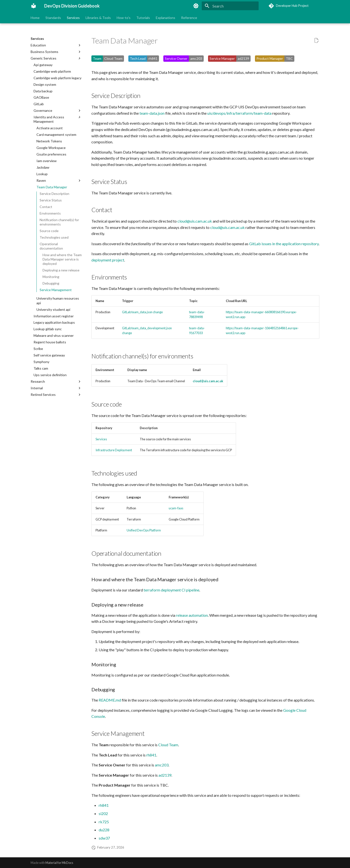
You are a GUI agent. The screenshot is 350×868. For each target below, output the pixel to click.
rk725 (104, 822)
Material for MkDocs (59, 863)
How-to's (124, 18)
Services (73, 18)
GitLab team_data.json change (142, 312)
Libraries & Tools (98, 18)
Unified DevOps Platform (144, 530)
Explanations (166, 18)
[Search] (230, 6)
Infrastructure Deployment (114, 450)
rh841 (151, 755)
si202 (103, 813)
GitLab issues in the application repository (284, 244)
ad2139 (165, 775)
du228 (104, 830)
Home (35, 18)
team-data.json (152, 113)
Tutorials (143, 18)
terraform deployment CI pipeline (171, 590)
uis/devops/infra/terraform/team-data (239, 113)
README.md (110, 700)
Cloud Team (168, 745)
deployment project (108, 260)
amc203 (162, 765)
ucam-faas (176, 508)
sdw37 (104, 838)
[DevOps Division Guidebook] (34, 6)
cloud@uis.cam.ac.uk (195, 221)
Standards (53, 18)
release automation (192, 615)
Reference (189, 18)
